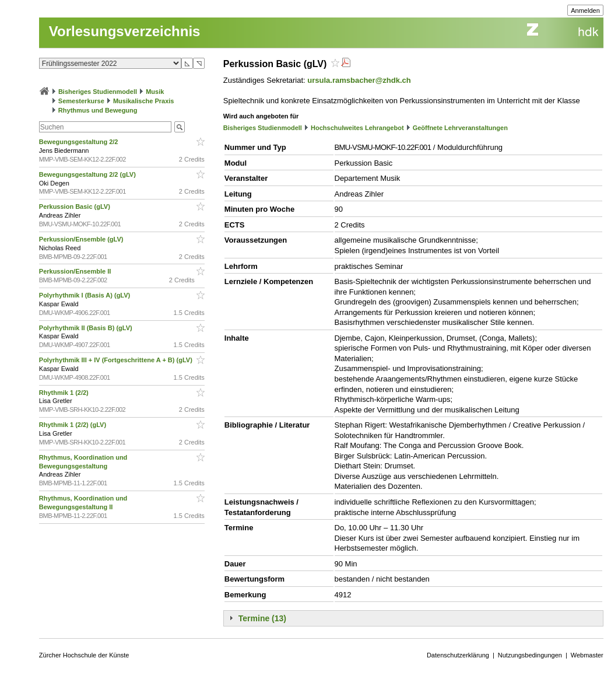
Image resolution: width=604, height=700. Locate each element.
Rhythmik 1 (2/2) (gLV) (73, 425)
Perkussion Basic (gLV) (75, 206)
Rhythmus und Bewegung (98, 110)
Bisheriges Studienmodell (98, 92)
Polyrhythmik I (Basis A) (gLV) (86, 295)
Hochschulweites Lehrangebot (357, 128)
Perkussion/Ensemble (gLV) (82, 239)
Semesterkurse (81, 101)
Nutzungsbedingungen (530, 655)
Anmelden (585, 10)
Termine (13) (262, 618)
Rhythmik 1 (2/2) (65, 393)
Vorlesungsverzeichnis (125, 31)
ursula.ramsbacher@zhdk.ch (359, 80)
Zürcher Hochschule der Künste (84, 655)
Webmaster (587, 655)
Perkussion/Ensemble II (76, 271)
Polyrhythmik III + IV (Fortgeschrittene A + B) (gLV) (117, 360)
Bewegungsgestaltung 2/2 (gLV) (88, 174)
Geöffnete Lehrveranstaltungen (460, 128)
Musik (155, 92)
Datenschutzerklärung (458, 655)
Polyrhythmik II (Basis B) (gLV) (87, 328)
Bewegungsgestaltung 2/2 (80, 142)
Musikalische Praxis (144, 101)
